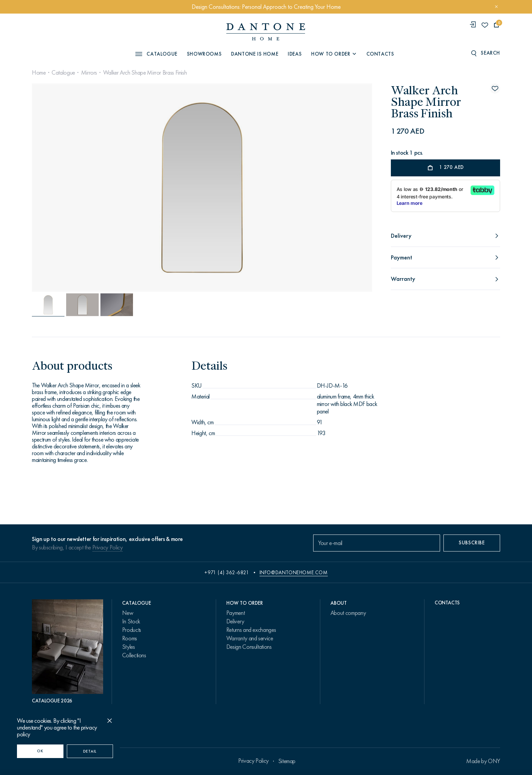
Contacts (380, 54)
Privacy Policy (108, 547)
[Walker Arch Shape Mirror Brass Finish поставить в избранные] (495, 89)
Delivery (235, 621)
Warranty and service (250, 638)
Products (132, 630)
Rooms (130, 638)
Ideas (295, 54)
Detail (90, 751)
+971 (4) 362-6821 (227, 573)
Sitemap (287, 761)
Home (39, 73)
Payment (235, 613)
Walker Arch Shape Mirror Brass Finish (145, 73)
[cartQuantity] (497, 25)
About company (348, 613)
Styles (129, 647)
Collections (134, 655)
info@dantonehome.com (294, 573)
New (128, 613)
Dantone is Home (255, 54)
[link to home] (266, 32)
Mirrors (89, 73)
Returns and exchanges (251, 630)
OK (40, 751)
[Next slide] (321, 188)
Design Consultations (249, 647)
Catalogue (63, 73)
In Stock (131, 621)
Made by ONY (483, 761)
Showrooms (204, 54)
